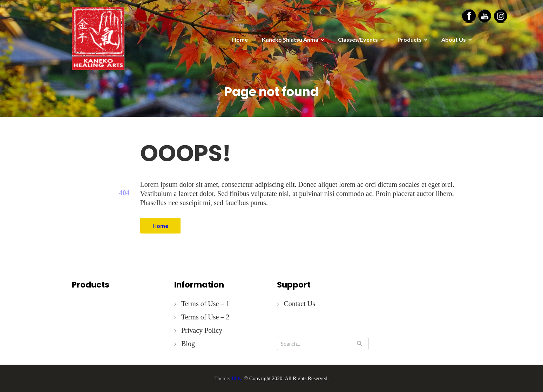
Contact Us (300, 304)
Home (240, 39)
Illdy (236, 378)
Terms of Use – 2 (205, 317)
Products (410, 39)
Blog (188, 344)
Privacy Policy (202, 330)
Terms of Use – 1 (205, 304)
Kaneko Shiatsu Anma (290, 39)
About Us (454, 39)
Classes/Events (358, 39)
